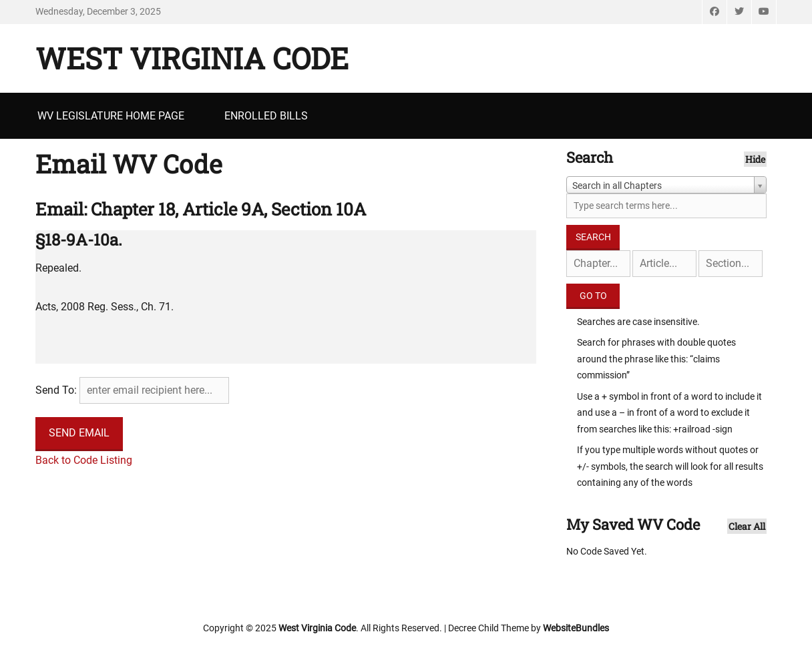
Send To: (56, 390)
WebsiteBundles (576, 628)
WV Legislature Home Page (111, 116)
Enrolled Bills (266, 116)
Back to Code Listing (84, 460)
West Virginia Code (192, 58)
